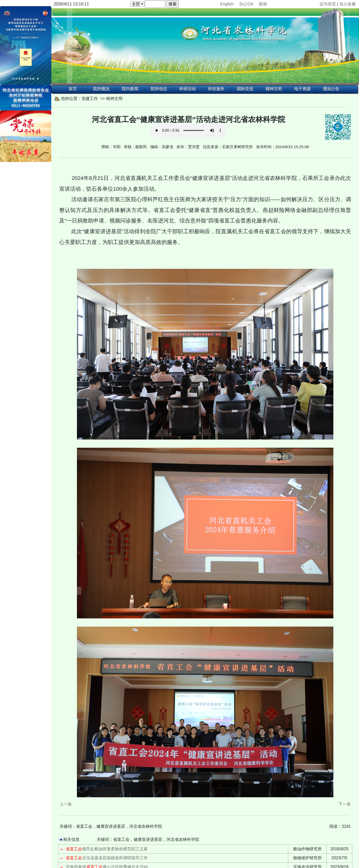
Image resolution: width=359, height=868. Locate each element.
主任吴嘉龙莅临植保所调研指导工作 (107, 858)
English (227, 4)
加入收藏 (347, 4)
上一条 (66, 804)
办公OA (246, 4)
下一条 (345, 804)
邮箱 (263, 4)
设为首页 (328, 4)
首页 (73, 89)
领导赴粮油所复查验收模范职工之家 (107, 849)
